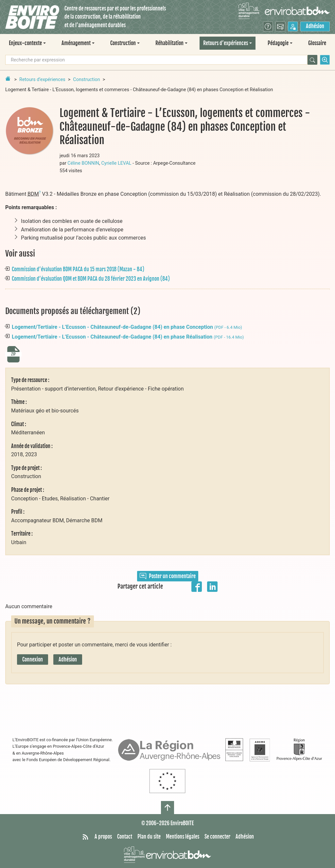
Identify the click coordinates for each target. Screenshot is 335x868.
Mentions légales (183, 837)
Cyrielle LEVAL (116, 163)
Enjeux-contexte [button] (25, 43)
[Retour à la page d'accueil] (8, 78)
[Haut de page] (167, 808)
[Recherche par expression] (156, 60)
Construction (86, 80)
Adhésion (315, 26)
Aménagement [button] (76, 43)
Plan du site (149, 837)
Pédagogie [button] (278, 43)
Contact (125, 837)
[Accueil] (32, 17)
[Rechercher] (312, 60)
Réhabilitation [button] (169, 43)
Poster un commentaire (168, 576)
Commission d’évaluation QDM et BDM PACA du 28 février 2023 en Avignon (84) (91, 279)
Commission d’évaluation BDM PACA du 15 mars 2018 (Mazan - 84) (78, 269)
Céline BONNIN (83, 163)
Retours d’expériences (42, 80)
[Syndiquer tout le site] (85, 837)
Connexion (33, 659)
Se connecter (217, 837)
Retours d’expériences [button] (226, 43)
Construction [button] (123, 43)
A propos (103, 837)
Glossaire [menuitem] (317, 43)
